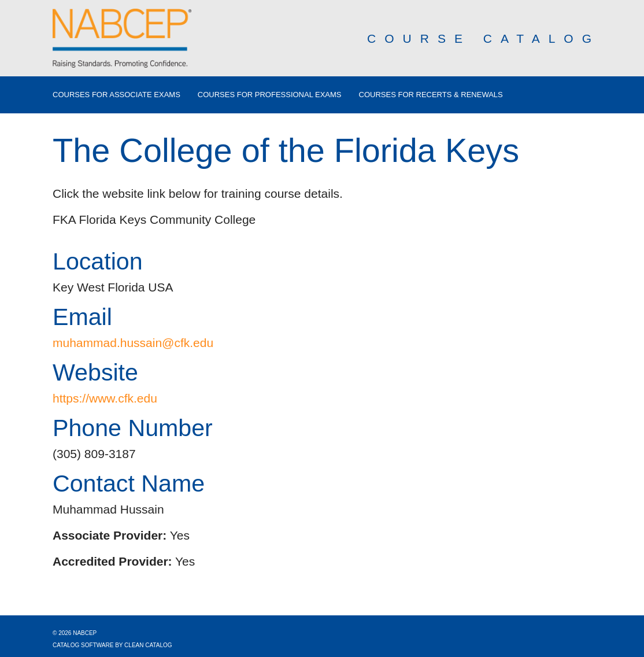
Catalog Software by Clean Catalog (112, 645)
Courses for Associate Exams (116, 95)
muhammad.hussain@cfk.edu (133, 343)
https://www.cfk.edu (105, 398)
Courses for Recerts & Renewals (431, 95)
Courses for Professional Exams (270, 95)
